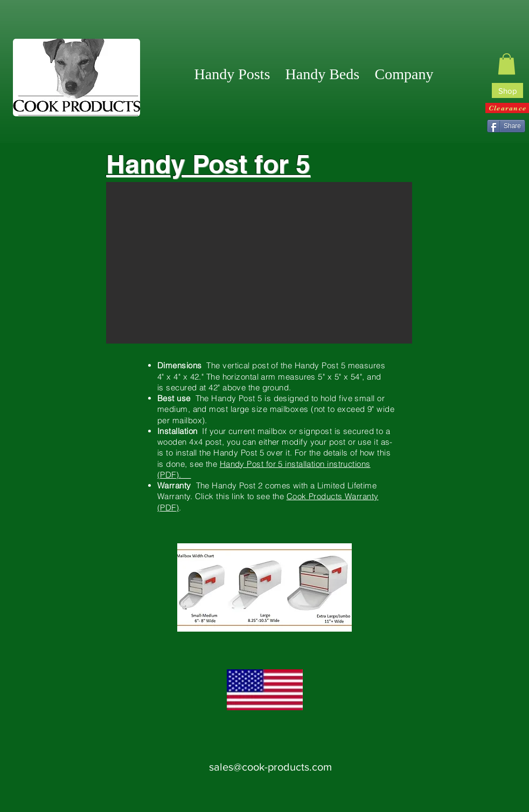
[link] (507, 64)
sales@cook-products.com (270, 767)
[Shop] (507, 90)
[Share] (506, 126)
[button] (404, 74)
